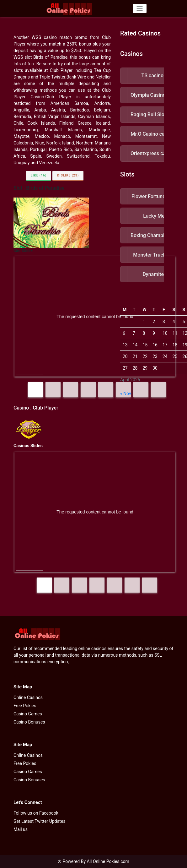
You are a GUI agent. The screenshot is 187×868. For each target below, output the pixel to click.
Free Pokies (25, 706)
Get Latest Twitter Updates (40, 821)
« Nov (126, 393)
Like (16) (39, 175)
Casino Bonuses (29, 722)
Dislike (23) (68, 175)
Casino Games (28, 714)
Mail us (21, 829)
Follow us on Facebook (36, 813)
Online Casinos (28, 697)
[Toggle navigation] (139, 8)
